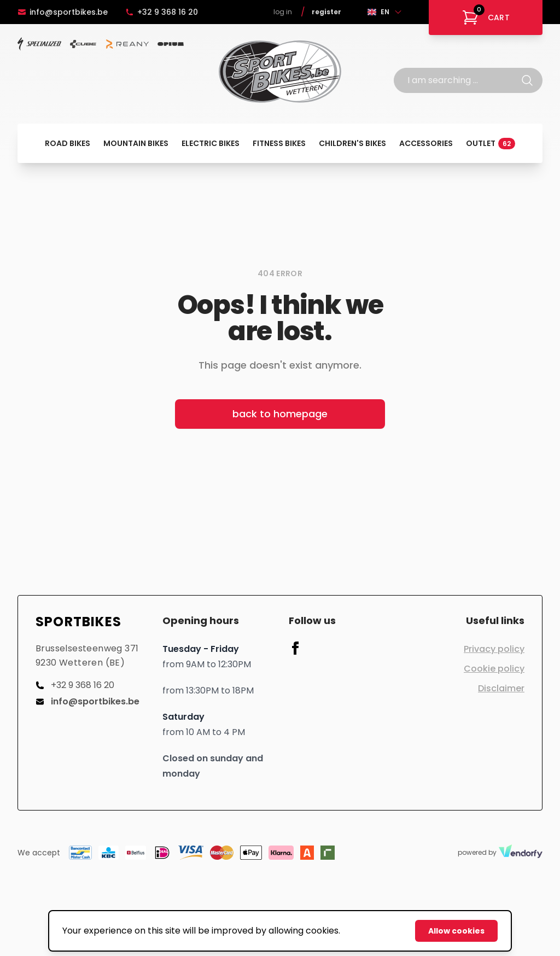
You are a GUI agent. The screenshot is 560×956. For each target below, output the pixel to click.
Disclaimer (501, 688)
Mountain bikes (136, 143)
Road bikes (68, 143)
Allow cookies (456, 931)
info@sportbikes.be (63, 12)
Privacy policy (494, 649)
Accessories (426, 143)
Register (326, 12)
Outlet (491, 144)
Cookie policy (494, 669)
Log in (283, 12)
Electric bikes (211, 143)
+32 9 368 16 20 (162, 12)
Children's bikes (352, 143)
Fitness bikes (279, 143)
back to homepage (280, 414)
